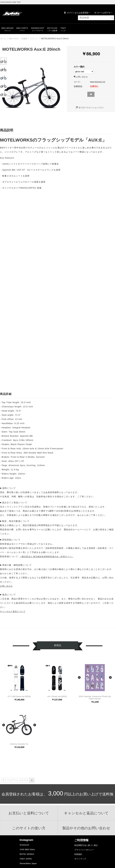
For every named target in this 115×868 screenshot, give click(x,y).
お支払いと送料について (29, 813)
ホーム (3, 39)
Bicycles (52, 28)
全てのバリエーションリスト (91, 108)
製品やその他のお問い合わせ (86, 828)
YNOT (63, 28)
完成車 (24, 39)
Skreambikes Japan (28, 863)
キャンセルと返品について (13, 611)
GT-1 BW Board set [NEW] (19, 696)
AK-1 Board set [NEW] (57, 696)
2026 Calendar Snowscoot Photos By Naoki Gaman (95, 698)
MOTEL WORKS (27, 854)
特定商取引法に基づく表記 (86, 845)
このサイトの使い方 (29, 828)
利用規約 (78, 854)
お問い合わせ (81, 77)
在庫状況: (78, 86)
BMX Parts (22, 28)
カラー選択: (79, 67)
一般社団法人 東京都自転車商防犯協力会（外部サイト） (47, 557)
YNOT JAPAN (26, 859)
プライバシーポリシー (84, 850)
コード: (77, 82)
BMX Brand (7, 28)
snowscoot (38, 28)
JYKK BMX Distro (27, 849)
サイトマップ (80, 859)
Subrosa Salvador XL (19, 744)
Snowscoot (24, 845)
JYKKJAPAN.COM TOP (10, 2)
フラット (34, 39)
